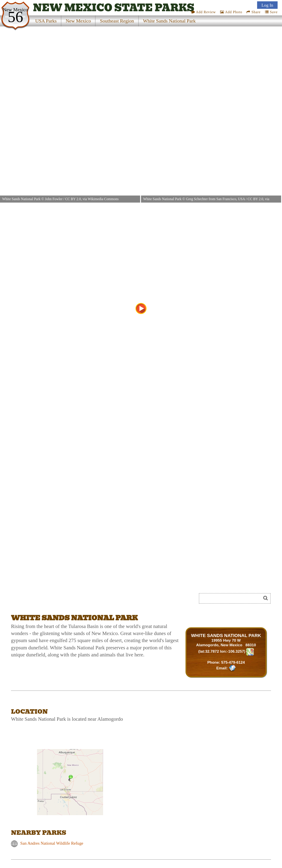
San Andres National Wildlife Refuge (52, 843)
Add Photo (231, 12)
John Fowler (54, 199)
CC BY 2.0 (73, 199)
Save (271, 12)
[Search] (232, 598)
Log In (267, 5)
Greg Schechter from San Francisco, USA (215, 199)
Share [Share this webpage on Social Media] (253, 12)
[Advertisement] (60, 600)
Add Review (204, 12)
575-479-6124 (233, 662)
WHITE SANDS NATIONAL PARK (226, 635)
